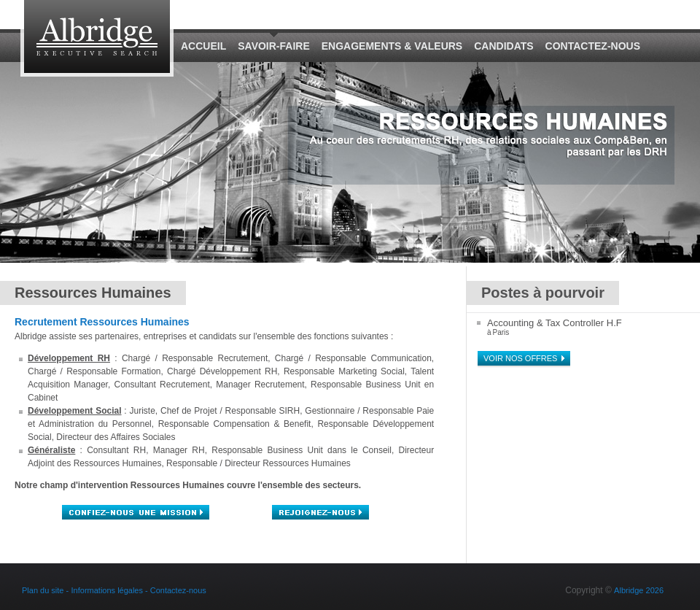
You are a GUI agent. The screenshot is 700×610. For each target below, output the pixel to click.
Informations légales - (111, 590)
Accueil (203, 46)
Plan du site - (45, 590)
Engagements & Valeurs (392, 46)
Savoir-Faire (274, 46)
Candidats (503, 46)
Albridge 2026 (639, 590)
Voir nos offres (520, 358)
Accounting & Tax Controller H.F (555, 323)
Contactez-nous (593, 46)
